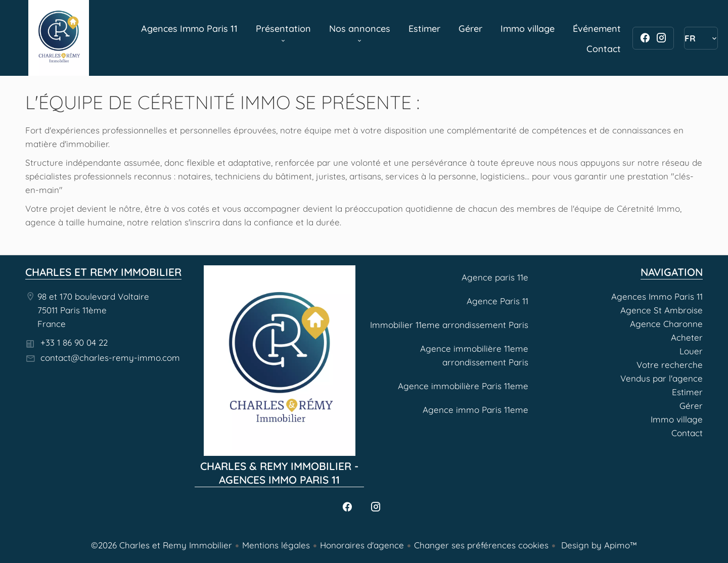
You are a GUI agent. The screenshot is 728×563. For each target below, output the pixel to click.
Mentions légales (276, 545)
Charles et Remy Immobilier (103, 272)
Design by (598, 545)
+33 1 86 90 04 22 (74, 342)
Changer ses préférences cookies (481, 545)
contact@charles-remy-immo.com (110, 358)
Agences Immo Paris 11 (59, 38)
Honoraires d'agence (362, 545)
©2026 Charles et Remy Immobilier (162, 545)
